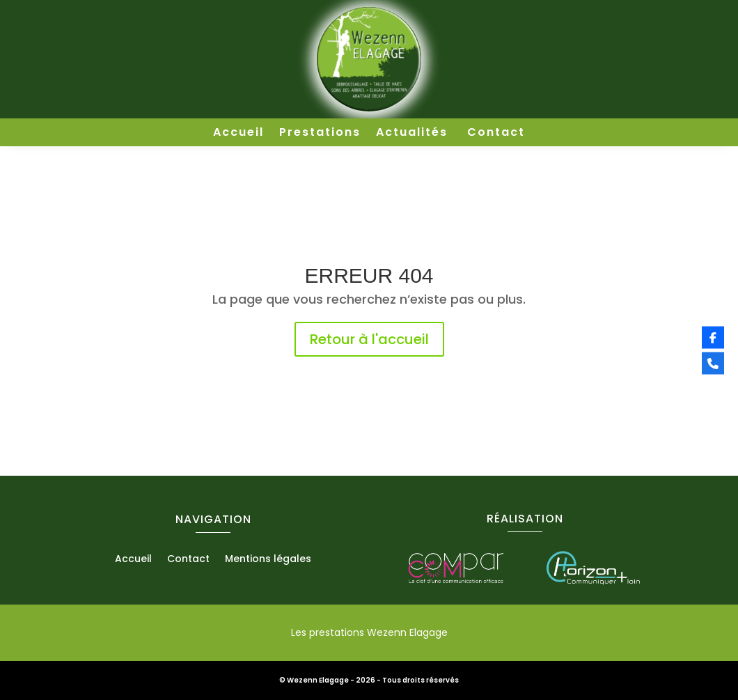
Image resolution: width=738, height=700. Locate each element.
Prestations (320, 134)
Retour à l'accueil (369, 339)
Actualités (414, 134)
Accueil (238, 134)
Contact (496, 134)
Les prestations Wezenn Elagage (369, 632)
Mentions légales (268, 560)
